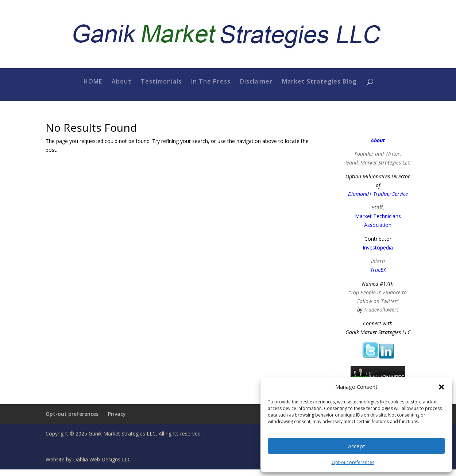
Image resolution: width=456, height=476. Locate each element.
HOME (93, 89)
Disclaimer (256, 89)
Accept (357, 446)
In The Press (211, 89)
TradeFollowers (381, 316)
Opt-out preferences (353, 462)
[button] (441, 387)
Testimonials (161, 89)
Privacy (117, 420)
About (121, 89)
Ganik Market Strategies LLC (378, 169)
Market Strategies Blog (319, 89)
